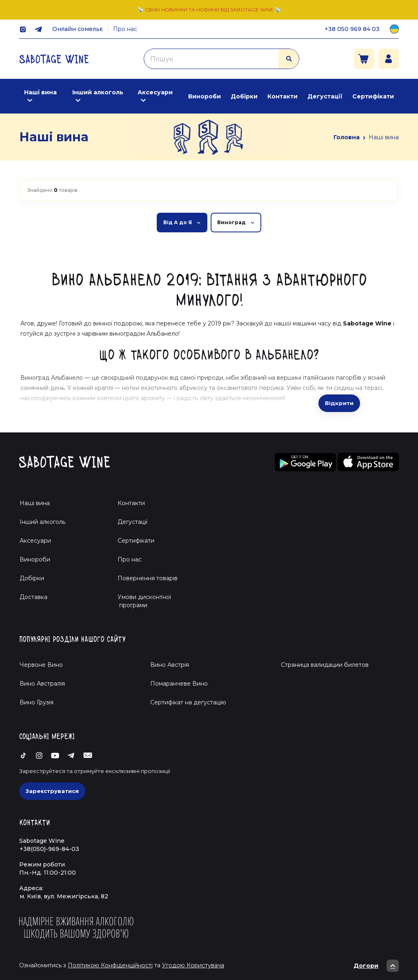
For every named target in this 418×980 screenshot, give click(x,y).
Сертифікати (373, 96)
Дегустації (325, 96)
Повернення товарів (148, 578)
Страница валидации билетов (325, 665)
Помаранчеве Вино (179, 684)
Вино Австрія (170, 665)
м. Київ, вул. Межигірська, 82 (64, 896)
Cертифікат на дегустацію (188, 702)
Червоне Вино (41, 665)
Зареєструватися (52, 791)
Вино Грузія (37, 702)
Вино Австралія (42, 684)
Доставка (33, 597)
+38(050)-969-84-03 (49, 849)
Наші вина (40, 92)
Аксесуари (155, 92)
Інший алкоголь (98, 92)
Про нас (125, 29)
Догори (376, 966)
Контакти (282, 96)
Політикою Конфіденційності (110, 965)
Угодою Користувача (193, 965)
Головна (347, 137)
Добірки (244, 96)
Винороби (205, 96)
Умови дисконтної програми (141, 601)
